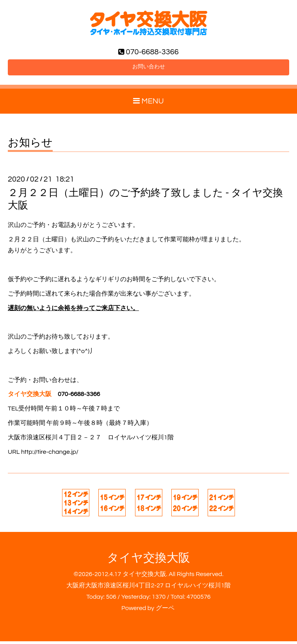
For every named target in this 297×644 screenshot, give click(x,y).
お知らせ (30, 146)
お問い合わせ (149, 69)
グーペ (165, 611)
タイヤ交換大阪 (148, 561)
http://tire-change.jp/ (50, 455)
